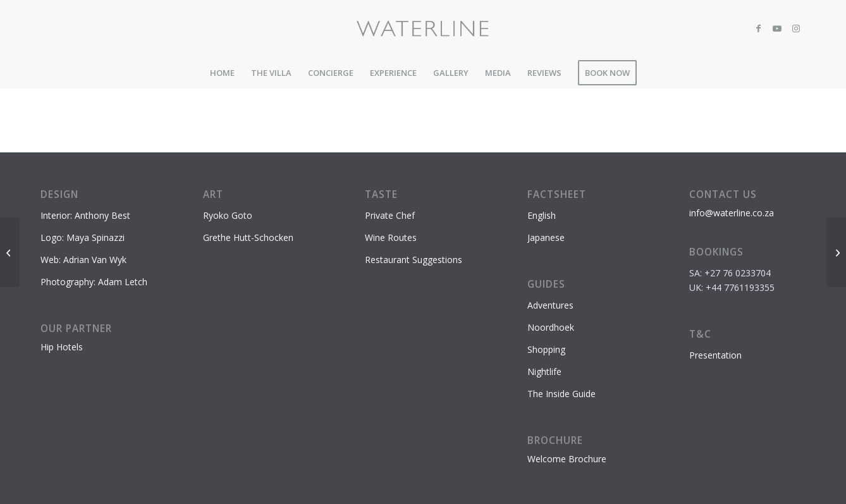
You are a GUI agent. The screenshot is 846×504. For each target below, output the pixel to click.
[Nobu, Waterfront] (10, 252)
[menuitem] (222, 73)
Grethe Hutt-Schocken (248, 237)
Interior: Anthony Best (85, 215)
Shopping (546, 349)
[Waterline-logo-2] (423, 28)
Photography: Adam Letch (94, 282)
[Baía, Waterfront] (836, 252)
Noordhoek (551, 327)
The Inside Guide (561, 394)
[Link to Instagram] (796, 28)
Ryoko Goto (228, 215)
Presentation (715, 355)
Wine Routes (391, 237)
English (542, 215)
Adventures (550, 305)
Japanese (546, 237)
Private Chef (390, 215)
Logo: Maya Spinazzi (83, 237)
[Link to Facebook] (758, 28)
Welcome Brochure (567, 459)
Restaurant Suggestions (414, 260)
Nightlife (544, 372)
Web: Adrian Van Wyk (83, 260)
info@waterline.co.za (732, 213)
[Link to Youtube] (777, 28)
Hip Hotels (62, 347)
